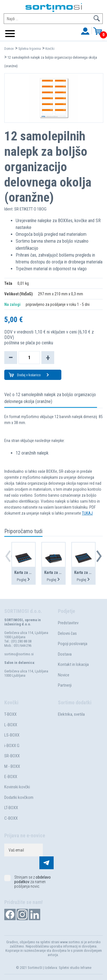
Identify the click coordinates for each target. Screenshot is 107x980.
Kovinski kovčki (17, 787)
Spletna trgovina (30, 49)
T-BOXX (10, 714)
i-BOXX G (12, 746)
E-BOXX (11, 777)
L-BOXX (11, 725)
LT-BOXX (11, 808)
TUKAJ (87, 513)
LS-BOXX (12, 735)
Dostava (65, 654)
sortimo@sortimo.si (19, 654)
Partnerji (65, 685)
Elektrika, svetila (71, 714)
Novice (64, 675)
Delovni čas (67, 633)
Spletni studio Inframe (75, 968)
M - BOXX (12, 766)
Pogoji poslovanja (73, 644)
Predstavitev (68, 623)
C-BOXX (11, 818)
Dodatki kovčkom (19, 797)
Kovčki (50, 49)
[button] (99, 556)
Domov (9, 49)
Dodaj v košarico (33, 375)
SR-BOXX (12, 756)
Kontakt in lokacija (73, 664)
